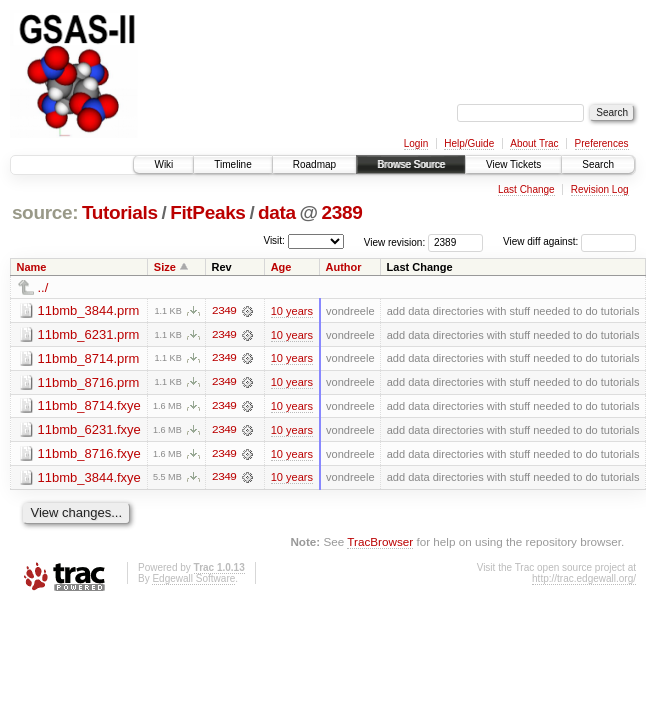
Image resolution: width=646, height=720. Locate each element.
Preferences (602, 143)
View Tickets (513, 164)
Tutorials (120, 212)
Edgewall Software (193, 580)
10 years (292, 311)
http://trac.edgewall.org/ (584, 580)
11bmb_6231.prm (89, 334)
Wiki (163, 164)
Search (598, 164)
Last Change (526, 189)
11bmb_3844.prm (89, 310)
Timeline (232, 164)
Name (32, 267)
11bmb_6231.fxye (89, 430)
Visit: (274, 240)
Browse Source (411, 164)
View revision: (395, 241)
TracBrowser (380, 543)
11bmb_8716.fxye (89, 454)
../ (43, 287)
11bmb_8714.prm (89, 358)
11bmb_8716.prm (89, 382)
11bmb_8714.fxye (89, 406)
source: (45, 212)
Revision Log (600, 189)
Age (281, 267)
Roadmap (314, 164)
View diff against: (569, 241)
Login (416, 143)
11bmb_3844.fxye (89, 478)
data (277, 212)
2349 (224, 311)
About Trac (534, 143)
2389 (342, 212)
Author (344, 267)
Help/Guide (469, 143)
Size (165, 267)
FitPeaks (207, 212)
